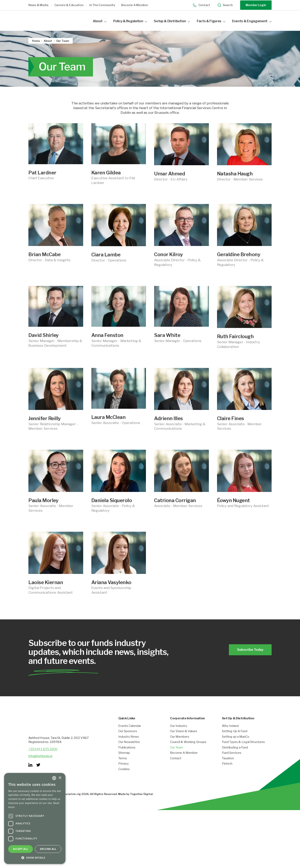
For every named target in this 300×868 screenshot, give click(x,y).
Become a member (135, 5)
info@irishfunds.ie (40, 764)
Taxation (228, 766)
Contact (201, 5)
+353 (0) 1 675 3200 (43, 757)
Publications (127, 756)
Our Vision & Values (184, 739)
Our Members (180, 745)
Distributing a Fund (235, 756)
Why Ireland (230, 734)
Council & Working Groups (188, 750)
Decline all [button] (48, 849)
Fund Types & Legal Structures (243, 750)
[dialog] (35, 818)
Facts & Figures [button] (211, 21)
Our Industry (179, 734)
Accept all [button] (21, 849)
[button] (41, 5)
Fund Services (232, 761)
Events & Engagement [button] (252, 21)
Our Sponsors (128, 739)
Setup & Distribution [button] (172, 21)
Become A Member (184, 761)
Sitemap (124, 761)
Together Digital (141, 802)
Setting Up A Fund (235, 739)
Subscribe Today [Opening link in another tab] (249, 652)
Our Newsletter (129, 750)
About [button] (100, 21)
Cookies (124, 777)
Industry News (129, 745)
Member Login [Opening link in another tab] (256, 5)
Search (225, 5)
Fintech (227, 772)
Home (36, 41)
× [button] (60, 778)
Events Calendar (130, 734)
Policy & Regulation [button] (130, 21)
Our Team (177, 756)
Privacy (124, 772)
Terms (123, 766)
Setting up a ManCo (236, 745)
